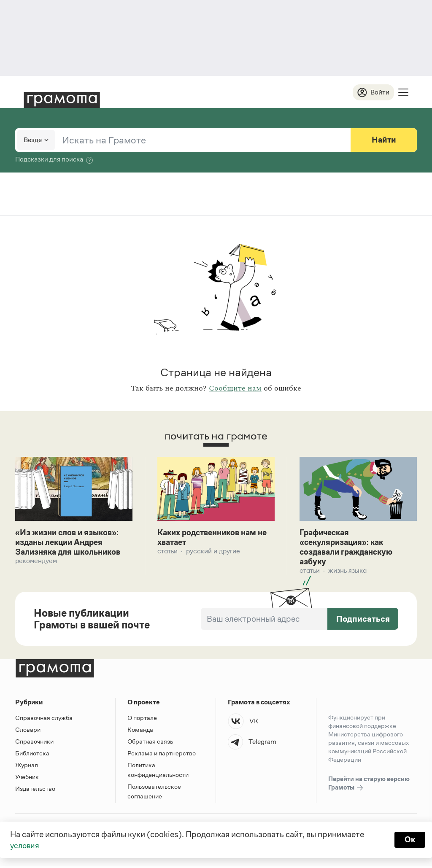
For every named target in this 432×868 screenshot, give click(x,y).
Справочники (34, 743)
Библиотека (32, 755)
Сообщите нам (235, 389)
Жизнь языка (347, 573)
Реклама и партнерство (162, 755)
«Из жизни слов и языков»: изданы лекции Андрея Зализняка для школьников (72, 543)
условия (26, 845)
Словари (28, 732)
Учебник (27, 779)
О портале (142, 720)
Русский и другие (213, 552)
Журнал (27, 767)
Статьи (167, 552)
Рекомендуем (36, 562)
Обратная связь (150, 743)
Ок (409, 839)
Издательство (35, 791)
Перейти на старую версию (369, 786)
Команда (140, 732)
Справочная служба (44, 720)
